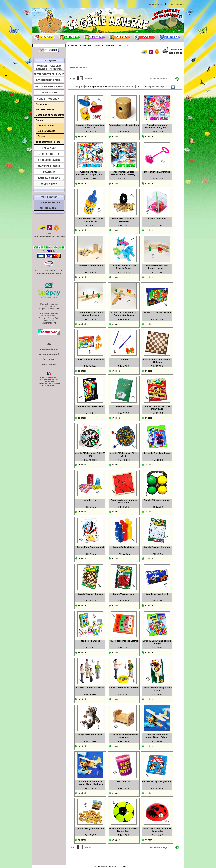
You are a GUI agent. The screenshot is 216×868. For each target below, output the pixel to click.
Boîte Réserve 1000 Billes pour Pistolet (90, 220)
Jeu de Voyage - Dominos (157, 547)
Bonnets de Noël (45, 109)
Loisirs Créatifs (47, 131)
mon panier (155, 4)
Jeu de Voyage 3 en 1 (157, 594)
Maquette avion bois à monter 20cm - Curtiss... (90, 783)
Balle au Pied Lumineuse (157, 172)
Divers (42, 136)
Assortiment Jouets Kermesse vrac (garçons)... (90, 173)
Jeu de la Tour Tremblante (157, 453)
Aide (169, 37)
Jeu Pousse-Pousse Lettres (124, 641)
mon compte (176, 4)
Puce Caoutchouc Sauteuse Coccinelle (157, 830)
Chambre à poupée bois (90, 266)
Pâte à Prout (124, 782)
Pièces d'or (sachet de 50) (90, 828)
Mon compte (94, 37)
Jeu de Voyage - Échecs (90, 594)
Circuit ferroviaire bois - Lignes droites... (90, 314)
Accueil (45, 37)
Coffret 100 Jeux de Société (157, 313)
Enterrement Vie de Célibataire (49, 74)
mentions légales (49, 349)
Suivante (88, 78)
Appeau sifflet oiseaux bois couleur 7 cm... (90, 126)
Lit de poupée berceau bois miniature (124, 736)
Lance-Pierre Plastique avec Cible (157, 689)
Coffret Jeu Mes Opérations (90, 359)
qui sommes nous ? (49, 354)
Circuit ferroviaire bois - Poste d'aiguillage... (124, 314)
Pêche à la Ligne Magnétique (157, 782)
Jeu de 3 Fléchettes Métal (90, 406)
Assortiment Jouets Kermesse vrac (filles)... (157, 126)
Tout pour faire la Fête (49, 86)
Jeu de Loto (90, 500)
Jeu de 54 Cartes (124, 406)
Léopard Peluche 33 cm (90, 735)
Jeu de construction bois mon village (157, 408)
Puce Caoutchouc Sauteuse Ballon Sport (124, 830)
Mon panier (70, 37)
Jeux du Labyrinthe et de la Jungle (157, 642)
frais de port (49, 359)
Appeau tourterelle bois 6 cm (124, 125)
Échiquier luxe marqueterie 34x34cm (157, 361)
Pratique (49, 172)
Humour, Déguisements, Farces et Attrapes (49, 67)
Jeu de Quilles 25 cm (124, 547)
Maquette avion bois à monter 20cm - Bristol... (157, 736)
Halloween (49, 148)
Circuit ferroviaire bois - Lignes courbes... (157, 267)
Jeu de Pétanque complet (157, 500)
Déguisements (49, 80)
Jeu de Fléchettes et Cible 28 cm (90, 454)
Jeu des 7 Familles (90, 641)
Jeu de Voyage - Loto (124, 594)
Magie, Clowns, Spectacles (49, 166)
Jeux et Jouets (46, 126)
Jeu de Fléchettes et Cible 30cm (124, 454)
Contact (119, 37)
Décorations (49, 92)
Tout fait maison (49, 178)
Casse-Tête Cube (157, 219)
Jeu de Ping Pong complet (90, 547)
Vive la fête (49, 185)
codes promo (49, 364)
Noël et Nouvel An (49, 99)
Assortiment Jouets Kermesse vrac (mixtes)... (124, 173)
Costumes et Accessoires (50, 115)
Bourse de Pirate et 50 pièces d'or (124, 220)
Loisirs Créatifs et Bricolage (49, 160)
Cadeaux (41, 120)
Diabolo (124, 359)
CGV (144, 37)
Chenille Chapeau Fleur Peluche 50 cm (124, 267)
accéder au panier (49, 208)
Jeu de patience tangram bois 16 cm (124, 501)
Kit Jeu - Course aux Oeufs (90, 688)
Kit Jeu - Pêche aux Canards (124, 688)
